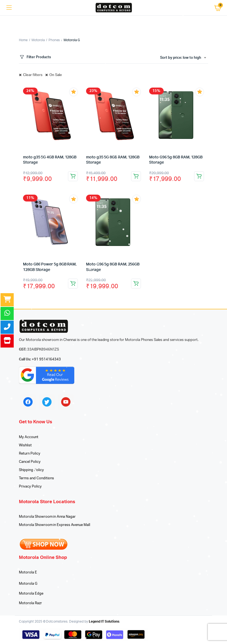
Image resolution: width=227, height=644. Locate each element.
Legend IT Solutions (104, 621)
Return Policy (30, 454)
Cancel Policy (30, 462)
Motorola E (28, 572)
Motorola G (28, 584)
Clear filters (33, 75)
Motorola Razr (30, 603)
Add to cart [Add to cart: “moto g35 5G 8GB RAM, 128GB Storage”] (136, 176)
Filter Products (35, 57)
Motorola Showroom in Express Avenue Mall (55, 525)
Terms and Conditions (36, 478)
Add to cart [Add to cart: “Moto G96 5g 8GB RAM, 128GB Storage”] (199, 176)
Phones (54, 40)
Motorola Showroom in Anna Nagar (47, 517)
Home (23, 40)
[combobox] (183, 58)
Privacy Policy (30, 487)
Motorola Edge (31, 594)
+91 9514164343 (46, 359)
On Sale (56, 75)
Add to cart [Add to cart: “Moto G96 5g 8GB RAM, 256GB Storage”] (136, 284)
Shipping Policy (31, 470)
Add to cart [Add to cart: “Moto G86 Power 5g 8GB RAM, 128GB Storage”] (73, 284)
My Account (29, 437)
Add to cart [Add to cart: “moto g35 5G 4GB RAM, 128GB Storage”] (73, 176)
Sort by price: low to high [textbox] (181, 58)
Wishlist (25, 445)
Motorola (38, 40)
